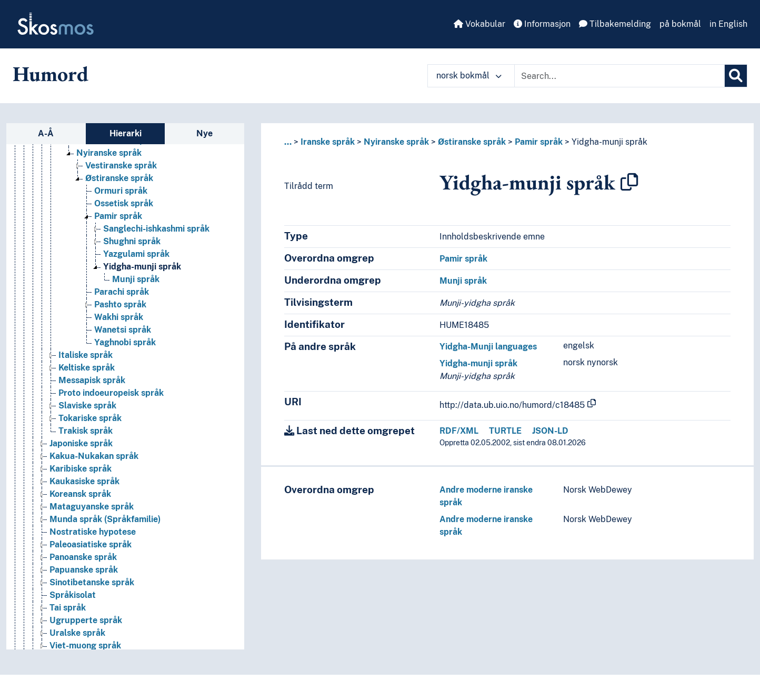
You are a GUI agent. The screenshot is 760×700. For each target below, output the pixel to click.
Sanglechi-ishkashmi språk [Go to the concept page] (156, 244)
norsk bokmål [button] (469, 76)
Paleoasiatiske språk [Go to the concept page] (91, 560)
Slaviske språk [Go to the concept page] (87, 421)
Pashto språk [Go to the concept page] (120, 320)
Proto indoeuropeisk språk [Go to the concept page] (111, 408)
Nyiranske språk (396, 142)
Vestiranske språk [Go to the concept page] (121, 181)
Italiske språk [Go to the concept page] (86, 370)
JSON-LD (550, 431)
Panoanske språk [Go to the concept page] (83, 572)
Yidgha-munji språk (609, 142)
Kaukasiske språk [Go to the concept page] (84, 497)
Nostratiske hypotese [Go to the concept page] (93, 547)
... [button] (288, 142)
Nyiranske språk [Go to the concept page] (109, 168)
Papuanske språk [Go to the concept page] (84, 585)
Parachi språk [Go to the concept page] (122, 307)
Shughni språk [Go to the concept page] (132, 257)
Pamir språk (539, 142)
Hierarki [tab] (126, 133)
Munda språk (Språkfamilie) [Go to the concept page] (105, 534)
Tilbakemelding (615, 24)
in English (728, 24)
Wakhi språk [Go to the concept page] (119, 332)
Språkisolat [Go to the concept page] (73, 610)
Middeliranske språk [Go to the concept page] (117, 156)
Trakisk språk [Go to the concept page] (86, 446)
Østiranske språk (472, 142)
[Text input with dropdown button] (619, 76)
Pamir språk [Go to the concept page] (118, 231)
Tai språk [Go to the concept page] (68, 623)
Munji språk (463, 281)
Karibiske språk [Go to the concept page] (81, 484)
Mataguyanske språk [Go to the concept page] (92, 522)
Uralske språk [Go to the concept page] (77, 648)
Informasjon (542, 24)
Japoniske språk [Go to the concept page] (81, 459)
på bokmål (680, 24)
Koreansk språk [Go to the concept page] (80, 509)
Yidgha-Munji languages (488, 347)
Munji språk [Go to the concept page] (136, 294)
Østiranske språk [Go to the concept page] (119, 193)
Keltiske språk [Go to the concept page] (87, 383)
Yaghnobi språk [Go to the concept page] (125, 358)
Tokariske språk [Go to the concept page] (90, 433)
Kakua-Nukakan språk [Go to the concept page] (94, 471)
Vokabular (479, 24)
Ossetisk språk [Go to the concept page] (124, 219)
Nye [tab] (204, 133)
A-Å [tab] (46, 133)
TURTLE (505, 431)
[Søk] (736, 76)
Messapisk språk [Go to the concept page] (92, 396)
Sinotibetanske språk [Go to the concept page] (92, 598)
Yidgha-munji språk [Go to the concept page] (142, 282)
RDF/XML (459, 431)
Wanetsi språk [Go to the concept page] (123, 345)
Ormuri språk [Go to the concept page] (121, 206)
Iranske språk (328, 142)
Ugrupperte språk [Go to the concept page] (86, 636)
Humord (51, 74)
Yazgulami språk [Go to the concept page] (136, 269)
